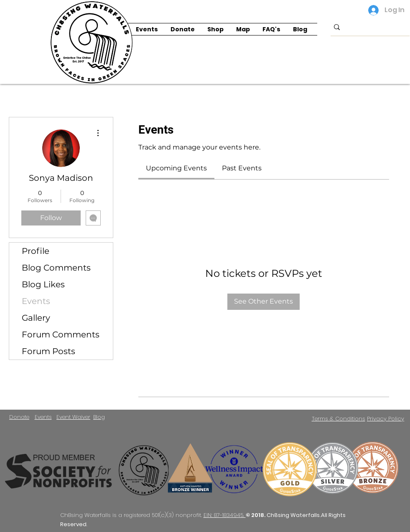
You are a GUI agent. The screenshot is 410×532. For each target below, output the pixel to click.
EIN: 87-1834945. (225, 515)
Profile (36, 251)
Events (36, 301)
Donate (19, 417)
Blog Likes (43, 284)
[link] (176, 168)
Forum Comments (61, 334)
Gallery (36, 318)
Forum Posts (48, 351)
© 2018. (256, 515)
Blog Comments (56, 268)
